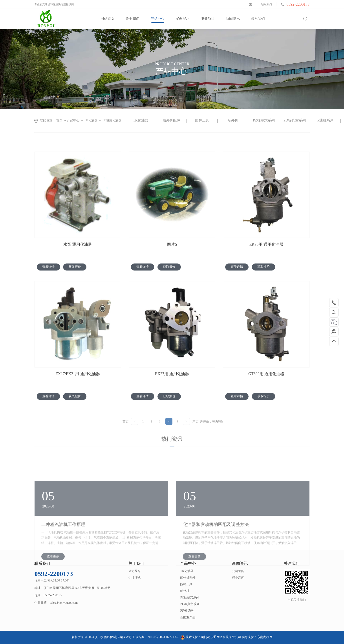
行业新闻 (238, 578)
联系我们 (267, 4)
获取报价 (75, 295)
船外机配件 (171, 120)
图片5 (172, 272)
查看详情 (48, 295)
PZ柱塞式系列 (264, 120)
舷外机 (233, 120)
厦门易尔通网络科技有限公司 (221, 637)
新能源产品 (188, 617)
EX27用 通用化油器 (172, 402)
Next (313, 121)
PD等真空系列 (295, 120)
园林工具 (202, 120)
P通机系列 (325, 120)
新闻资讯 (240, 563)
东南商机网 (265, 637)
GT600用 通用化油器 (266, 402)
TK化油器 (91, 120)
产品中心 (73, 120)
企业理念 (135, 578)
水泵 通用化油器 (78, 272)
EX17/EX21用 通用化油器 (78, 402)
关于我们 (136, 563)
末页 (196, 433)
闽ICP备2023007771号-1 (164, 637)
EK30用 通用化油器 (266, 272)
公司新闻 (238, 571)
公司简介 (135, 571)
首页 (126, 433)
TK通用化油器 (112, 120)
